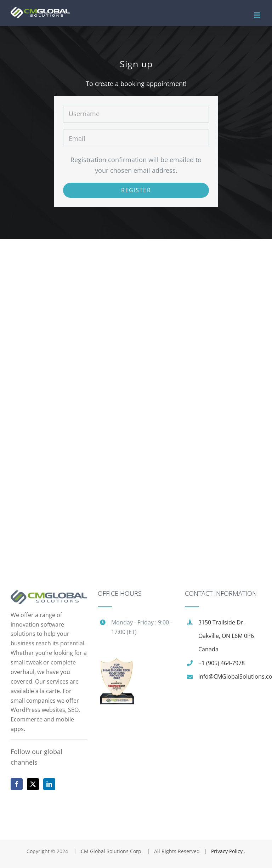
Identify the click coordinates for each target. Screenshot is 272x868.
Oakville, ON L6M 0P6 (226, 636)
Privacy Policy (228, 851)
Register (136, 190)
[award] (117, 662)
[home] (49, 595)
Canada (208, 649)
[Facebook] (17, 784)
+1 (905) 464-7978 (222, 663)
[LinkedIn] (49, 784)
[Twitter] (33, 784)
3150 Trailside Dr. (222, 622)
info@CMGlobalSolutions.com (230, 676)
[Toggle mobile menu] (258, 15)
